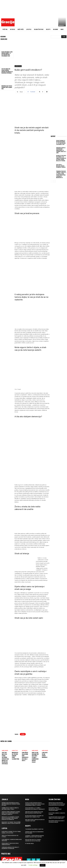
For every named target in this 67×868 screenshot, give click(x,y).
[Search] (64, 37)
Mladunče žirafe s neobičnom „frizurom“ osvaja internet (55, 809)
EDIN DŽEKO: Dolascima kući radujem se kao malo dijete (25, 756)
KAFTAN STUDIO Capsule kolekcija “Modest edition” (35, 820)
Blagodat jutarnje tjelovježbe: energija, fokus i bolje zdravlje (11, 823)
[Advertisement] (41, 14)
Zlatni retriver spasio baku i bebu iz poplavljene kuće (57, 818)
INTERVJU (25, 751)
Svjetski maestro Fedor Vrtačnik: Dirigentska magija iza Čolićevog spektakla (7, 71)
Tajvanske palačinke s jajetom (34, 829)
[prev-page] (52, 181)
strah (23, 734)
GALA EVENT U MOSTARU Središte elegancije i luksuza (61, 166)
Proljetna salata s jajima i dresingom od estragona (33, 840)
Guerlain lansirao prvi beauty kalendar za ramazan (10, 848)
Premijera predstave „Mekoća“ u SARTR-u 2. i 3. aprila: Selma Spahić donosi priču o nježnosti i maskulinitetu (61, 174)
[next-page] (55, 181)
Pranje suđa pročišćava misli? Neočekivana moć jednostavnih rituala (11, 804)
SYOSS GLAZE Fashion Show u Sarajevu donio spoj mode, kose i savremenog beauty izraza (35, 804)
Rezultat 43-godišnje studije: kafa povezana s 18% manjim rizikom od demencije (10, 818)
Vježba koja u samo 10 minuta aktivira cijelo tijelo (10, 808)
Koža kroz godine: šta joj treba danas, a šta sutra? (11, 832)
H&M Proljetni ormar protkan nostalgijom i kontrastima (34, 812)
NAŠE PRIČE (5, 751)
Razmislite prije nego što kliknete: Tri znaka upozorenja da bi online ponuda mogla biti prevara (61, 158)
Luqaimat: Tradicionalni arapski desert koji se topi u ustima (35, 836)
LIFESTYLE (18, 66)
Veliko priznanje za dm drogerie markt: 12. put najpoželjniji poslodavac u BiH (7, 54)
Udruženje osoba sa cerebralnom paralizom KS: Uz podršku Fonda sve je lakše (61, 150)
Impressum (63, 860)
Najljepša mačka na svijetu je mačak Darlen (57, 821)
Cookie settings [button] (33, 865)
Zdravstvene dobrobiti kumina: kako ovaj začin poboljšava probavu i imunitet (11, 813)
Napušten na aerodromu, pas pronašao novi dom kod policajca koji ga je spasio (57, 804)
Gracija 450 (61, 25)
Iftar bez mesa (29, 843)
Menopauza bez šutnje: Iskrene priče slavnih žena (7, 87)
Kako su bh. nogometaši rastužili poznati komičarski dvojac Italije (35, 757)
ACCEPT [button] (43, 865)
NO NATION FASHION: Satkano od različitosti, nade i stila (34, 816)
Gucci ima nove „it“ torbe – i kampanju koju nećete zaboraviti (35, 808)
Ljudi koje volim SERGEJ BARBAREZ (45, 755)
